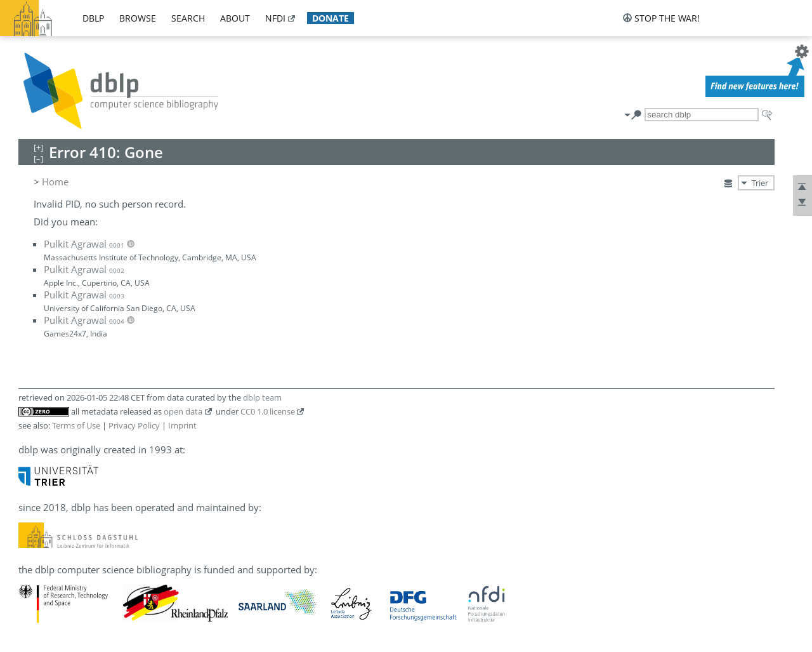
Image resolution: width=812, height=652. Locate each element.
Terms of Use (76, 425)
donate (331, 18)
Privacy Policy (134, 425)
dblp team (262, 397)
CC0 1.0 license (268, 411)
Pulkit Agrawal (84, 244)
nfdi (275, 18)
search (188, 18)
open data (183, 411)
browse (138, 18)
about (235, 18)
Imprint (182, 425)
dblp (93, 18)
